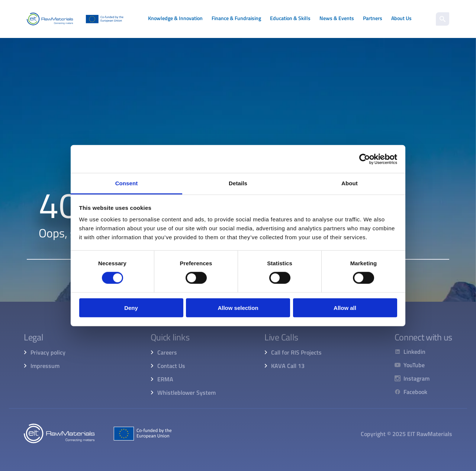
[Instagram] (412, 378)
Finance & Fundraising (236, 18)
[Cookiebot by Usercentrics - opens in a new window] (365, 159)
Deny (131, 308)
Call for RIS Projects (296, 352)
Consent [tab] (127, 183)
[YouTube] (412, 365)
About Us (401, 18)
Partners (373, 18)
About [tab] (350, 183)
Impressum (45, 366)
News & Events (337, 18)
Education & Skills (290, 18)
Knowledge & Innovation (175, 18)
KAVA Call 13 (288, 366)
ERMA (165, 379)
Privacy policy (48, 352)
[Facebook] (412, 392)
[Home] (75, 19)
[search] (443, 19)
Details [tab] (238, 183)
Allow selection (238, 308)
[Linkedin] (412, 352)
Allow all (345, 308)
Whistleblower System (186, 392)
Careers (167, 352)
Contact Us (171, 366)
